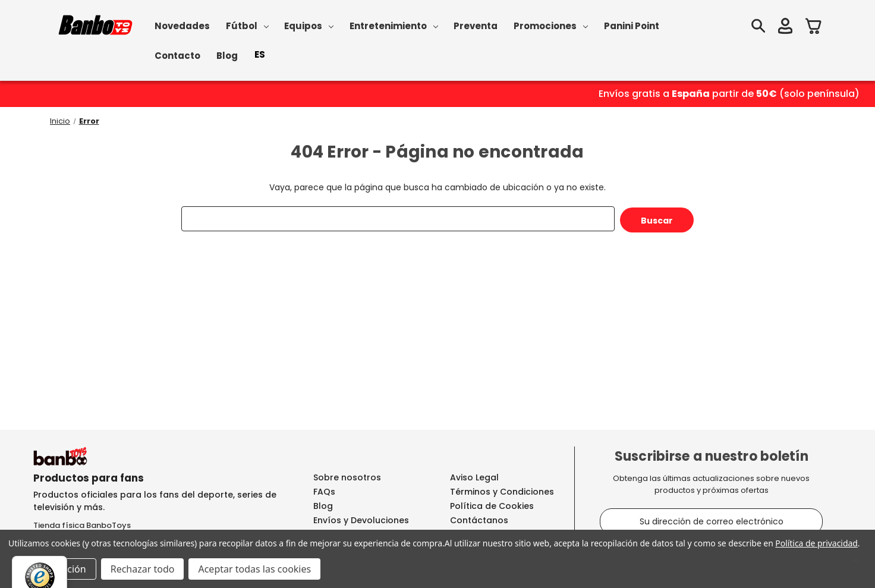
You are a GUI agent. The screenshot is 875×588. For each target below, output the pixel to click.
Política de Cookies (492, 506)
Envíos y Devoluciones (361, 520)
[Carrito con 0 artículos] (814, 28)
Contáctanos (479, 520)
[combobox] (260, 55)
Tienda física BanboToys (82, 525)
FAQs (324, 492)
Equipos (309, 26)
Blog (227, 56)
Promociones (551, 26)
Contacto (177, 56)
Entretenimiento (394, 26)
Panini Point (632, 26)
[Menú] (856, 563)
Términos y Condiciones (502, 492)
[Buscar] (758, 28)
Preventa (476, 26)
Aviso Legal (474, 477)
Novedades (182, 26)
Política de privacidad (816, 543)
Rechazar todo (143, 569)
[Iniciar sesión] (785, 28)
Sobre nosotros (347, 477)
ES (260, 54)
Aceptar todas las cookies (254, 569)
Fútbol (247, 26)
